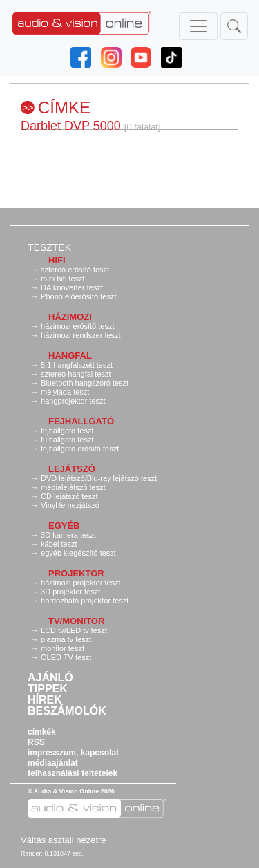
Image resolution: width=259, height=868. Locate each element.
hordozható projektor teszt (85, 601)
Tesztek (49, 247)
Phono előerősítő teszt (78, 296)
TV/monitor (76, 621)
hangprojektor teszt (73, 401)
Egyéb (64, 526)
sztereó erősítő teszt (75, 270)
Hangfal (70, 356)
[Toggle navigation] (198, 26)
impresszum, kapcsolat (73, 753)
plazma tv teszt (66, 639)
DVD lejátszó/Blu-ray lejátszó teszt (99, 478)
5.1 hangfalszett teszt (77, 365)
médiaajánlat (53, 763)
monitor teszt (63, 648)
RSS (36, 742)
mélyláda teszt (65, 392)
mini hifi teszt (63, 279)
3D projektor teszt (70, 592)
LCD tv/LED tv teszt (74, 630)
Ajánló (50, 678)
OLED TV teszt (66, 657)
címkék (42, 732)
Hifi (57, 260)
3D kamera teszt (68, 535)
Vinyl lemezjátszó (70, 505)
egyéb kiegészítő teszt (78, 553)
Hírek (45, 700)
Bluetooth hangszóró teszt (85, 383)
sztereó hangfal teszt (76, 374)
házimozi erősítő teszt (77, 326)
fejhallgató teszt (67, 431)
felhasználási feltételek (73, 773)
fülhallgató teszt (67, 440)
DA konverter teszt (72, 287)
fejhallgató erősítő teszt (80, 449)
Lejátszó (72, 469)
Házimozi (70, 317)
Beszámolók (67, 711)
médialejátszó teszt (73, 487)
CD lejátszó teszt (69, 496)
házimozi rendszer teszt (81, 335)
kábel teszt (59, 544)
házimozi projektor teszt (81, 583)
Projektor (76, 573)
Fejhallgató (81, 421)
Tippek (48, 689)
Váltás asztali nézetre (64, 840)
